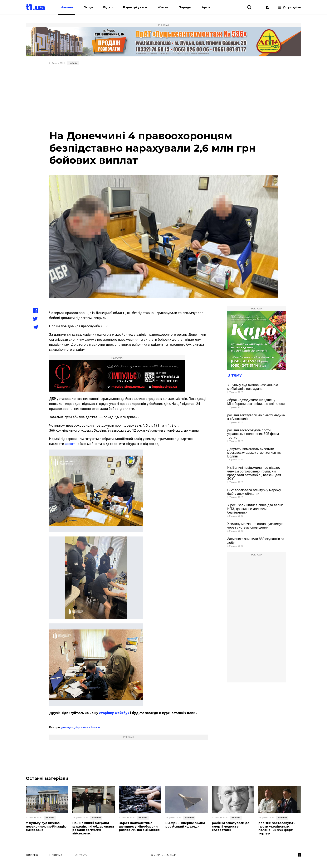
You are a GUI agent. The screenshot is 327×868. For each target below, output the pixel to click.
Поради (185, 7)
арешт (70, 444)
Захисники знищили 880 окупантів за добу (256, 541)
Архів (206, 7)
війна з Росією (90, 727)
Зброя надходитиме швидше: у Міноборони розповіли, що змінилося (256, 402)
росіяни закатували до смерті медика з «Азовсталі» (256, 417)
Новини (67, 7)
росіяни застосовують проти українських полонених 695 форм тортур (253, 434)
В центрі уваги (135, 7)
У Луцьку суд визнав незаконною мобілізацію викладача (253, 387)
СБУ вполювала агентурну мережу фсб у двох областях (254, 492)
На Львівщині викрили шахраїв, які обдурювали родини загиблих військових (93, 828)
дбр (77, 727)
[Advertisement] (164, 98)
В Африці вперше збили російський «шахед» (185, 825)
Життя (163, 7)
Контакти (81, 855)
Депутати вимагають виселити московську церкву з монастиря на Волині (254, 453)
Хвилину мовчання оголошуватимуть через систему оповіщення (256, 526)
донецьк (67, 727)
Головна (32, 855)
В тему (235, 375)
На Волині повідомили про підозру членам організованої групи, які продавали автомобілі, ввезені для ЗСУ (254, 473)
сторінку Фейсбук (114, 713)
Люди (88, 7)
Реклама (56, 855)
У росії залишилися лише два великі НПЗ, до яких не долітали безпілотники (255, 509)
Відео (108, 7)
